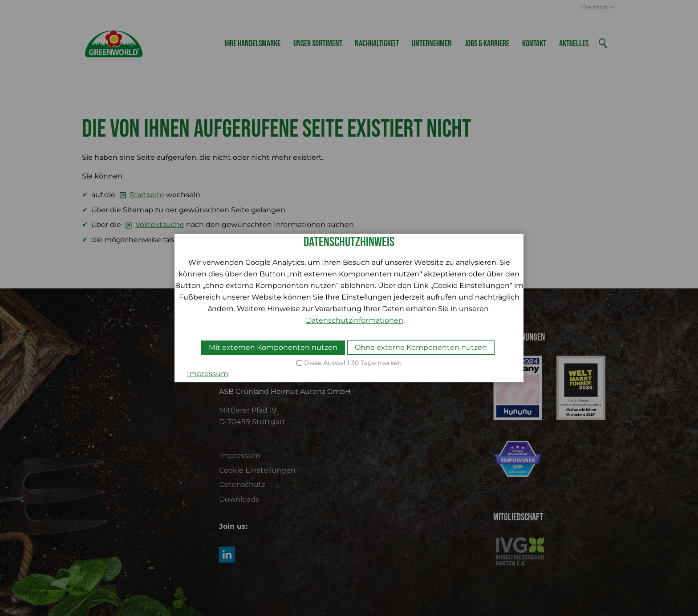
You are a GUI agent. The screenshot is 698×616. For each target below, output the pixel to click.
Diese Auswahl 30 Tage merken (353, 363)
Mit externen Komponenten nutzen (273, 347)
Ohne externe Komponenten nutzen (421, 347)
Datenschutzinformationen (355, 320)
